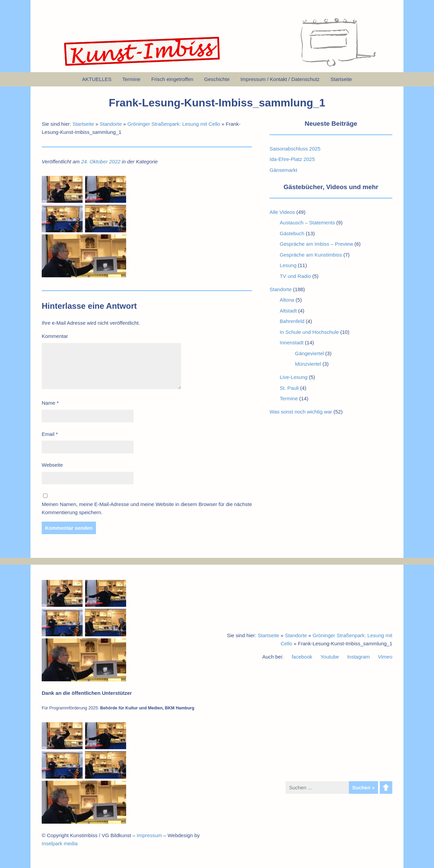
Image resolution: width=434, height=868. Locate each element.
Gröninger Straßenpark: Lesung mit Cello (174, 124)
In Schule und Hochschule (309, 332)
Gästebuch (292, 233)
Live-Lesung (294, 377)
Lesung (288, 265)
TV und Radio (295, 276)
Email (50, 434)
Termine (289, 398)
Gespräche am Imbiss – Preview (316, 244)
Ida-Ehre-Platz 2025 (292, 159)
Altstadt (288, 311)
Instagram (359, 657)
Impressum (149, 835)
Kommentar (55, 336)
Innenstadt (292, 342)
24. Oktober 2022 (101, 162)
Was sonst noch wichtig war (301, 412)
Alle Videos (282, 212)
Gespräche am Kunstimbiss (311, 255)
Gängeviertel (309, 353)
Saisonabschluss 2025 (295, 149)
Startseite (83, 124)
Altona (287, 300)
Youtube (330, 657)
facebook (302, 657)
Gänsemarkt (283, 170)
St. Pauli (289, 388)
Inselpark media (60, 843)
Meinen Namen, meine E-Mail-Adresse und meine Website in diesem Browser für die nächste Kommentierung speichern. (147, 508)
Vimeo (385, 657)
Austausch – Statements (307, 223)
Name (50, 403)
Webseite (52, 465)
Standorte (111, 124)
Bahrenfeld (292, 321)
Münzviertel (308, 364)
